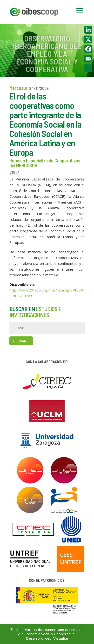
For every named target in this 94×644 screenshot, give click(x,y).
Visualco (61, 638)
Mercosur (18, 88)
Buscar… (21, 341)
